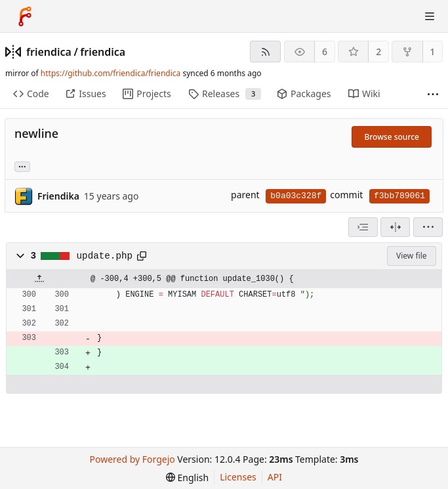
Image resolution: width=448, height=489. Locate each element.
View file (411, 256)
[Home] (25, 16)
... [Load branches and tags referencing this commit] (22, 166)
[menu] (428, 227)
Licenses (238, 477)
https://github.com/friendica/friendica (111, 73)
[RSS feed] (265, 52)
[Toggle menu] (430, 16)
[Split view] (395, 227)
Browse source (392, 137)
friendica (49, 52)
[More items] (433, 94)
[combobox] (363, 227)
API (275, 477)
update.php (105, 256)
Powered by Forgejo (132, 459)
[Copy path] (142, 256)
